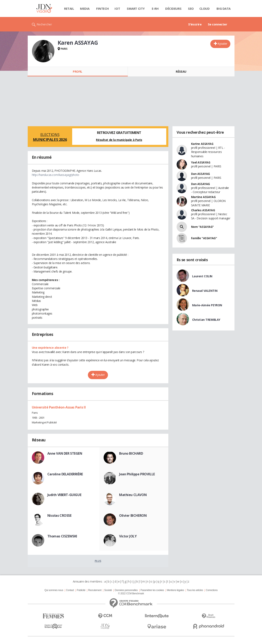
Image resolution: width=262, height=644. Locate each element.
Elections (50, 137)
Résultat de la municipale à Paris (119, 140)
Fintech (102, 8)
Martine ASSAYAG (203, 197)
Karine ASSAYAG (202, 144)
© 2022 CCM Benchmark (131, 594)
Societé (108, 590)
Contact (70, 590)
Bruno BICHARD (131, 453)
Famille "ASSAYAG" (204, 238)
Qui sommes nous (54, 590)
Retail (69, 8)
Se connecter (218, 24)
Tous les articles (195, 590)
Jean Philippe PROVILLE (137, 474)
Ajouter (222, 44)
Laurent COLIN (202, 276)
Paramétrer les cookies (152, 590)
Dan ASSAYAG (200, 174)
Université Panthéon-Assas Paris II (59, 407)
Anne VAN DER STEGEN (65, 453)
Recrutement (95, 590)
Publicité (81, 590)
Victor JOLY (128, 536)
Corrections (212, 590)
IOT (117, 8)
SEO (191, 8)
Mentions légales (175, 590)
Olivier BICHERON (133, 515)
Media (85, 8)
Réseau (181, 71)
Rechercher (44, 24)
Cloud (205, 8)
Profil (77, 71)
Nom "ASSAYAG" (203, 227)
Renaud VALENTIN (205, 291)
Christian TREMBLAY (206, 320)
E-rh (155, 8)
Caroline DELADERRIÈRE (65, 474)
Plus (98, 561)
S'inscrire (195, 24)
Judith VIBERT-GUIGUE (64, 495)
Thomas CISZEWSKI (62, 536)
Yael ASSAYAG (201, 162)
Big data (224, 8)
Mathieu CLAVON (133, 495)
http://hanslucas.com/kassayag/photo (56, 175)
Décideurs (173, 8)
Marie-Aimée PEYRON (207, 305)
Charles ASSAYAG (203, 210)
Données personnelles (126, 590)
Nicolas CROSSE (59, 515)
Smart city (136, 8)
